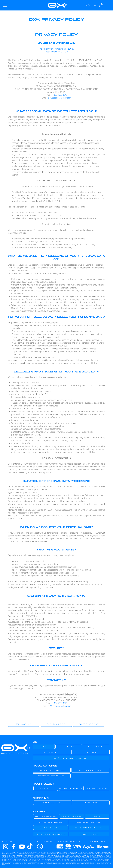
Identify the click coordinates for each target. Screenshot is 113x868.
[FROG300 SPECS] (97, 788)
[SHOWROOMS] (91, 803)
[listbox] (90, 5)
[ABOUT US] (69, 747)
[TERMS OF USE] (24, 724)
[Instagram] (6, 847)
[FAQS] (97, 816)
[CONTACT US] (96, 747)
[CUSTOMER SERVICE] (89, 822)
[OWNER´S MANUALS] (51, 822)
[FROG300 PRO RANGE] (52, 776)
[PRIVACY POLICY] (89, 834)
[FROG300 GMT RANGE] (52, 770)
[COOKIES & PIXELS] (56, 724)
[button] (90, 5)
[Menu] (5, 5)
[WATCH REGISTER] (46, 816)
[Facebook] (14, 847)
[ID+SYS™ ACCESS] (72, 816)
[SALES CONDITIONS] (89, 724)
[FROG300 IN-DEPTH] (71, 788)
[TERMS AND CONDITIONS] (51, 834)
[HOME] (44, 747)
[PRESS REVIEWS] (52, 752)
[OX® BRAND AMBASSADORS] (71, 758)
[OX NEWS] (91, 752)
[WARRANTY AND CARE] (89, 828)
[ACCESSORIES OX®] (90, 770)
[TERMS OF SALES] (51, 828)
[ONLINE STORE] (52, 803)
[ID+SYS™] (46, 788)
